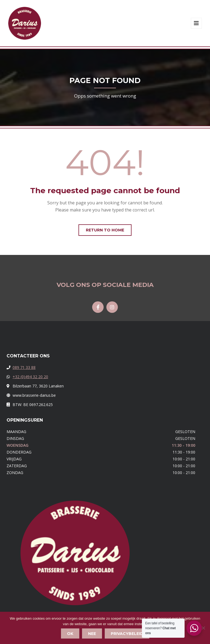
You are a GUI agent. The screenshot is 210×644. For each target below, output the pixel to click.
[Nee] (203, 628)
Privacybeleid (127, 634)
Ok (70, 634)
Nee (92, 634)
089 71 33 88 (24, 367)
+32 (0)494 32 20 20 (30, 377)
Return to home (105, 230)
